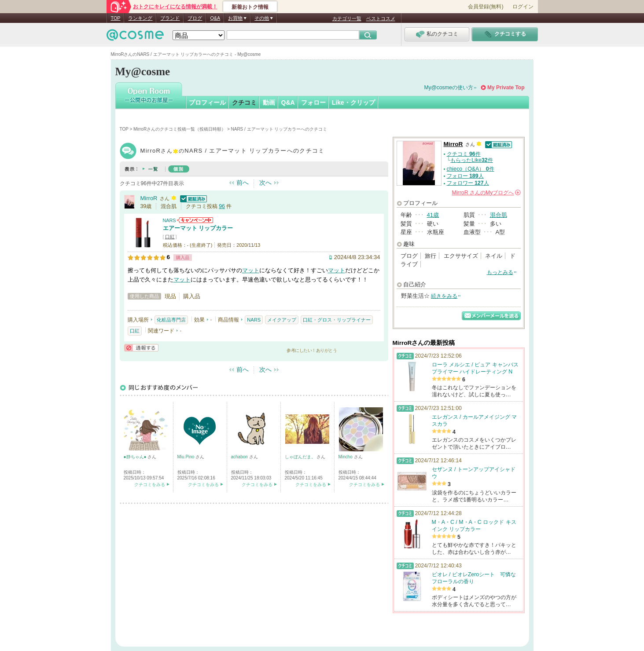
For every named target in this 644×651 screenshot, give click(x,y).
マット (251, 270)
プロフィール (207, 102)
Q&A (215, 18)
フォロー (313, 102)
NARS (169, 220)
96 (222, 206)
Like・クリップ (353, 102)
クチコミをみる (150, 485)
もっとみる (500, 272)
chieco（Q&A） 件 (471, 169)
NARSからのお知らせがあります (195, 220)
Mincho (346, 457)
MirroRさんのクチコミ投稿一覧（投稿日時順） (180, 129)
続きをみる (444, 296)
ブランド (170, 18)
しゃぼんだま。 (301, 457)
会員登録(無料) (486, 7)
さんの (486, 193)
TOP (116, 18)
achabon (240, 457)
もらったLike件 (471, 160)
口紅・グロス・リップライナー (337, 320)
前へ (243, 183)
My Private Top (506, 88)
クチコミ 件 (464, 154)
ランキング (140, 18)
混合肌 (499, 215)
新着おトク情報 (250, 7)
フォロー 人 (465, 176)
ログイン (523, 7)
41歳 (433, 215)
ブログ (195, 18)
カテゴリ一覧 (347, 18)
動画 (269, 102)
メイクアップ (282, 320)
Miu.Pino (187, 457)
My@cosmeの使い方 (449, 88)
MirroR (149, 198)
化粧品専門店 (171, 320)
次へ (265, 183)
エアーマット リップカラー (198, 228)
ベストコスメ (381, 18)
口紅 (170, 237)
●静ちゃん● (136, 457)
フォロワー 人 (468, 183)
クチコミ (244, 102)
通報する (141, 348)
